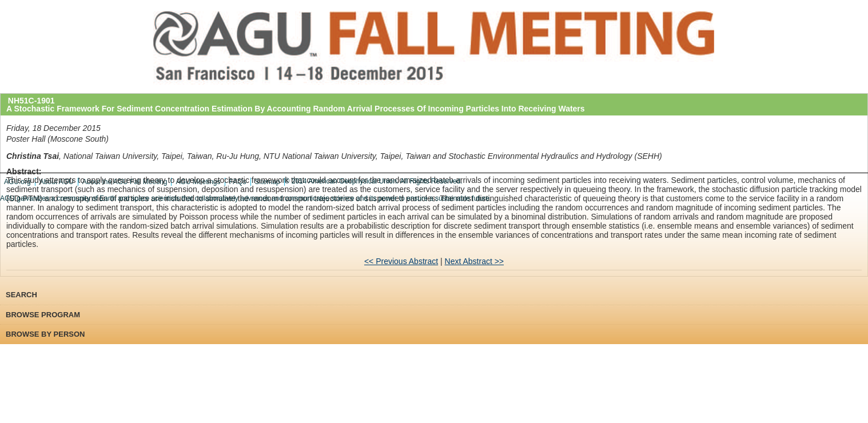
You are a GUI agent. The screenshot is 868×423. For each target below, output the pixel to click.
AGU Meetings (198, 182)
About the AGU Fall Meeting (125, 182)
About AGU (57, 182)
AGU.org (17, 182)
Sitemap (268, 182)
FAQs (238, 182)
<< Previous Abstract (401, 261)
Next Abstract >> (475, 261)
